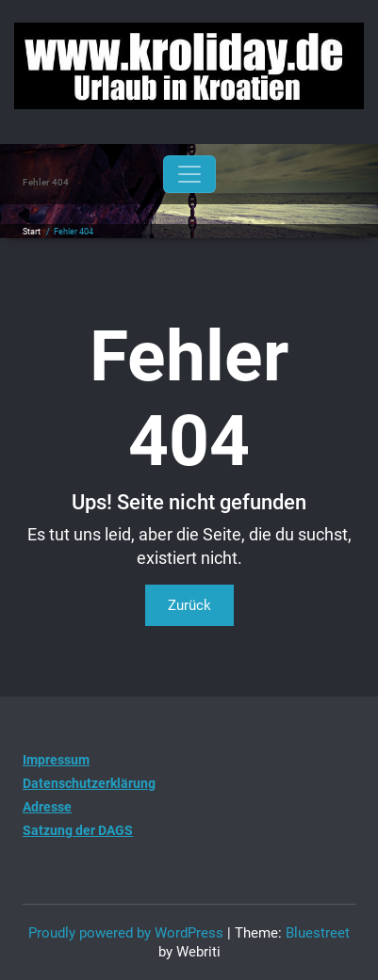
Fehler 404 (74, 232)
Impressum (56, 760)
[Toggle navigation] (189, 174)
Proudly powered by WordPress (126, 933)
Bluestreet (318, 933)
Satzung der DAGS (78, 830)
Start (32, 232)
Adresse (47, 807)
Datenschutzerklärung (89, 783)
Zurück (189, 605)
